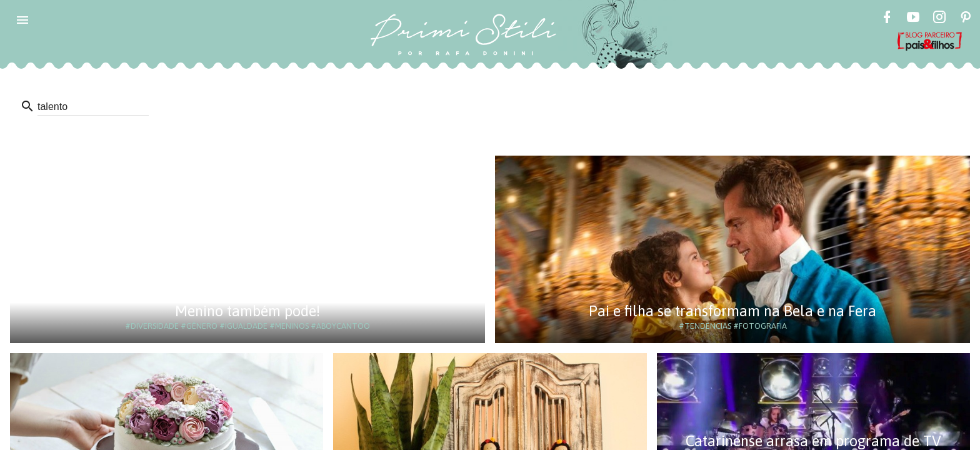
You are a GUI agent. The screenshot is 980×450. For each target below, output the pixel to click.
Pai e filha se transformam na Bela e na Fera (732, 311)
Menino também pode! (247, 311)
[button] (22, 20)
